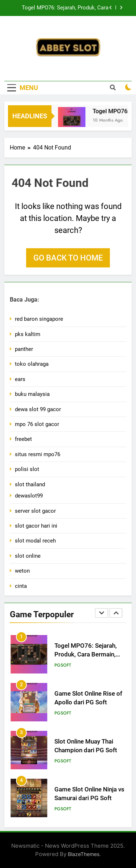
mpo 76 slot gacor (37, 424)
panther (24, 349)
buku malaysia (32, 394)
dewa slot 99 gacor (38, 409)
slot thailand (30, 484)
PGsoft (63, 665)
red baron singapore (39, 319)
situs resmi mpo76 (38, 454)
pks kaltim (28, 334)
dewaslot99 (29, 496)
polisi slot (27, 469)
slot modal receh (35, 541)
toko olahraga (32, 364)
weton (22, 571)
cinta (21, 586)
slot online (28, 556)
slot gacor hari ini (36, 526)
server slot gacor (35, 511)
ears (20, 379)
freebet (23, 439)
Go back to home (68, 258)
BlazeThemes (84, 854)
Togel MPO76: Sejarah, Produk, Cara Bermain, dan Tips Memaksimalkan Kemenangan (65, 8)
